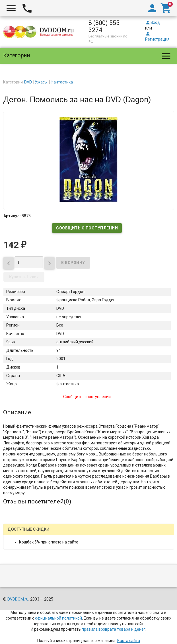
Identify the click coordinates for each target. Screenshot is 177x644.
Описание (17, 412)
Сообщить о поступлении (87, 228)
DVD (28, 82)
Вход (153, 22)
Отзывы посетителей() (37, 501)
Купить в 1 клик (24, 277)
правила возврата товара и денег (114, 629)
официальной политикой (58, 618)
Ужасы (41, 82)
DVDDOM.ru (18, 599)
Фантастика (62, 82)
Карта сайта (129, 641)
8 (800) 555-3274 (105, 26)
